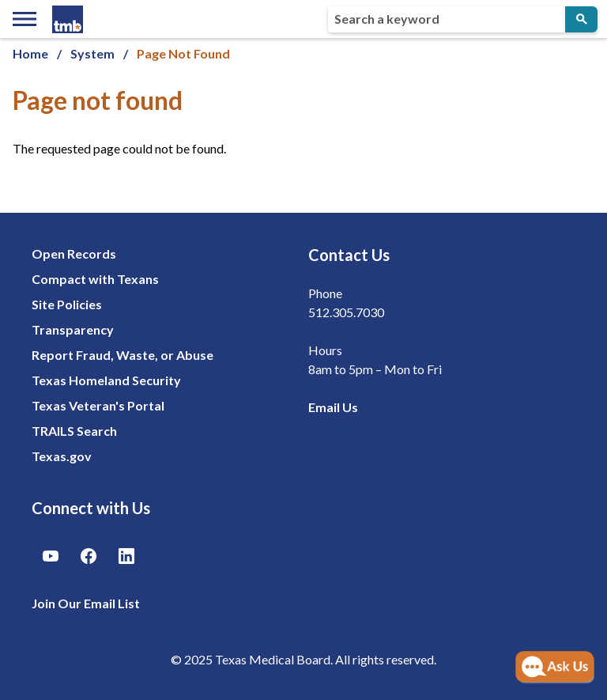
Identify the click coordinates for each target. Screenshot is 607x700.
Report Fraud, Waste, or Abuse (123, 355)
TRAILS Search (74, 431)
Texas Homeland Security (106, 380)
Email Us (333, 407)
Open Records (74, 254)
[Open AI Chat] (555, 668)
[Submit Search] (581, 19)
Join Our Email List (86, 603)
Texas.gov (62, 456)
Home (30, 53)
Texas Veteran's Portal (98, 405)
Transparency (73, 329)
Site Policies (67, 304)
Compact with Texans (95, 279)
